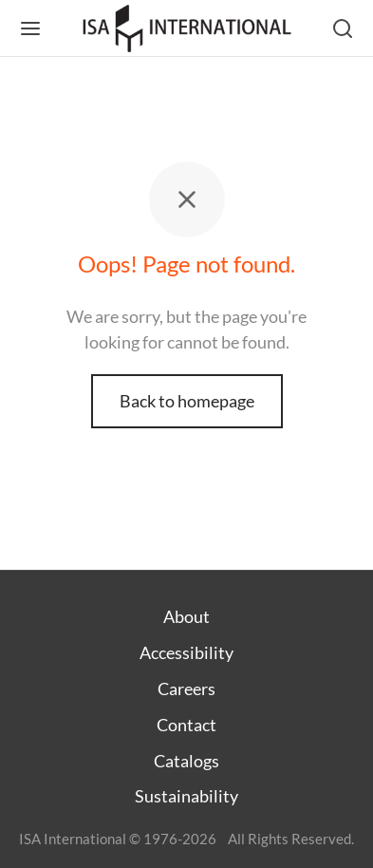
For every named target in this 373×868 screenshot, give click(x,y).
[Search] (343, 28)
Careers (186, 689)
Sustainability (186, 796)
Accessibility (186, 652)
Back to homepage (187, 401)
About (186, 616)
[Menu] (30, 28)
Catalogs (186, 761)
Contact (186, 725)
